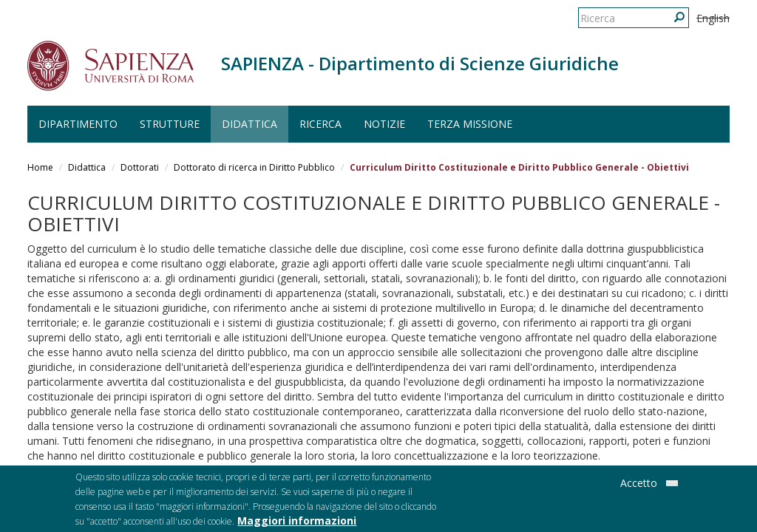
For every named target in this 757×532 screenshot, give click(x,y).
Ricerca (320, 124)
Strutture (170, 124)
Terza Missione (470, 124)
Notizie (384, 124)
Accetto (639, 486)
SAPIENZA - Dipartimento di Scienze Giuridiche (420, 63)
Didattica (249, 124)
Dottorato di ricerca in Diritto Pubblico (254, 167)
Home (40, 167)
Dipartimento (78, 124)
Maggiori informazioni (297, 524)
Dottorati (140, 167)
